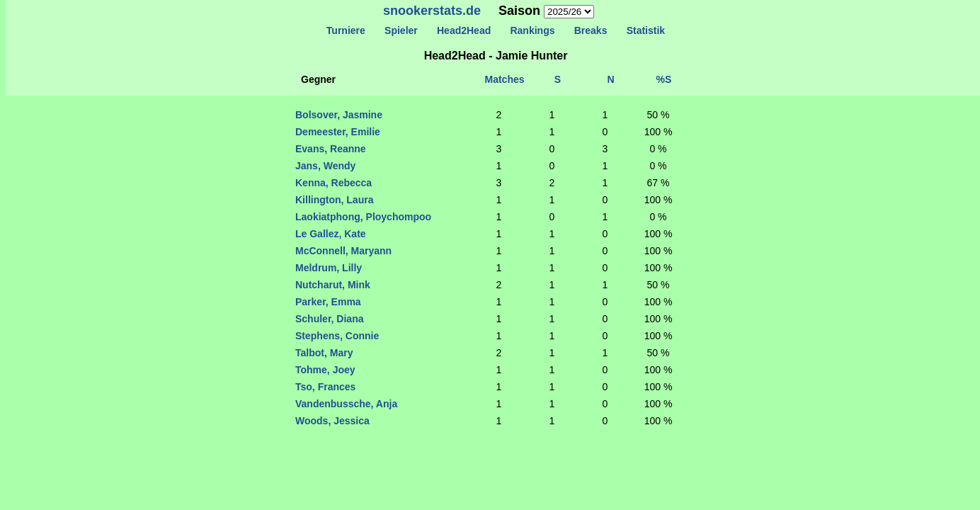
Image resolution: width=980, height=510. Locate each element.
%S (664, 79)
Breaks (591, 30)
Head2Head (464, 30)
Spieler (401, 30)
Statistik (646, 30)
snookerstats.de (432, 11)
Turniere (346, 30)
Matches (504, 79)
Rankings (532, 30)
